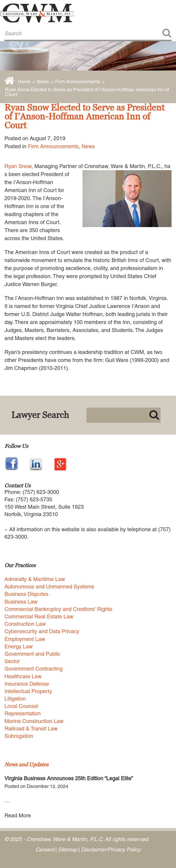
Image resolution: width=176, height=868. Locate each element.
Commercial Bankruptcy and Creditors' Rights (58, 609)
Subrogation (19, 736)
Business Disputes (26, 594)
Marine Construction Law (34, 721)
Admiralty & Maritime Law (35, 579)
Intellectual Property (28, 691)
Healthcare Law (23, 676)
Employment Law (25, 639)
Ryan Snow (18, 166)
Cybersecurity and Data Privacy (42, 631)
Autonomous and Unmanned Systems (49, 587)
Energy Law (19, 646)
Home (24, 82)
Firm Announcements (78, 82)
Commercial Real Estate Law (39, 616)
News (43, 82)
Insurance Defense (27, 684)
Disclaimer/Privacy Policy (111, 849)
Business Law (21, 602)
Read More (18, 815)
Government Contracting (34, 669)
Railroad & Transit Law (31, 729)
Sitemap (68, 849)
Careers (45, 849)
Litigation (15, 699)
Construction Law (25, 624)
